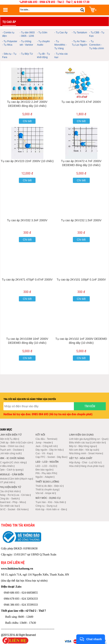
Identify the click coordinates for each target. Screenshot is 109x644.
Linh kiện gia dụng (79, 439)
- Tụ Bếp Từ (26, 54)
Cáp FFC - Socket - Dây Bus (51, 457)
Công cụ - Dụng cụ (46, 506)
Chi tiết (27, 121)
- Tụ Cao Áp (61, 33)
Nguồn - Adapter (44, 477)
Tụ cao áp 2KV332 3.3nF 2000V (27, 220)
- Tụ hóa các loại (61, 56)
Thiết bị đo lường (47, 482)
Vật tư (97, 462)
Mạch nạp (26, 479)
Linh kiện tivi (98, 443)
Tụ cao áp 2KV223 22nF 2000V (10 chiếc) (27, 161)
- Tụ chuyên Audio (43, 43)
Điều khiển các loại (79, 443)
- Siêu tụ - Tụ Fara (9, 56)
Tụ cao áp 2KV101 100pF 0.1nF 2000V (81, 280)
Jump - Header (43, 443)
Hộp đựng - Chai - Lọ (80, 462)
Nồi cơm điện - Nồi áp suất (83, 450)
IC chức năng (18, 462)
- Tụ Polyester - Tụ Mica (10, 43)
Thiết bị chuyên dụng (47, 490)
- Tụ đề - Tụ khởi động (43, 56)
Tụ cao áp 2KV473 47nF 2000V (81, 102)
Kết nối (40, 435)
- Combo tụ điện (8, 34)
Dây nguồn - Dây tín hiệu (49, 450)
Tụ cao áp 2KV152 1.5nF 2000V (81, 220)
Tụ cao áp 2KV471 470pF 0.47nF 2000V (27, 280)
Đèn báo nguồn (44, 470)
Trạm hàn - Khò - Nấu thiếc (50, 502)
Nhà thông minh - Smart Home (85, 453)
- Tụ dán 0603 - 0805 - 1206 (27, 34)
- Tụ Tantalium (79, 33)
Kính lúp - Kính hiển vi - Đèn (51, 509)
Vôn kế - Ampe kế (45, 493)
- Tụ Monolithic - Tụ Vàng (61, 45)
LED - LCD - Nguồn (47, 462)
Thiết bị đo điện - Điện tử (49, 486)
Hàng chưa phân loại (92, 466)
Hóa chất (74, 466)
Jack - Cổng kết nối (46, 446)
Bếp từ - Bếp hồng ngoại (82, 446)
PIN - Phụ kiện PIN (46, 473)
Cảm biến (14, 479)
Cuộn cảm (26, 443)
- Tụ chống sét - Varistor (26, 43)
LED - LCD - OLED (46, 466)
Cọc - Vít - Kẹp (43, 453)
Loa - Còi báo (22, 495)
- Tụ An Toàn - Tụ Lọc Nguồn (79, 43)
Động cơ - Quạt (99, 439)
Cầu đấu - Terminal (46, 439)
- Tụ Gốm (42, 33)
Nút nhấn (14, 491)
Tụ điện (14, 439)
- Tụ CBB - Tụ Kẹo (97, 34)
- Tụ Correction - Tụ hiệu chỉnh (97, 45)
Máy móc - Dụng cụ (48, 498)
